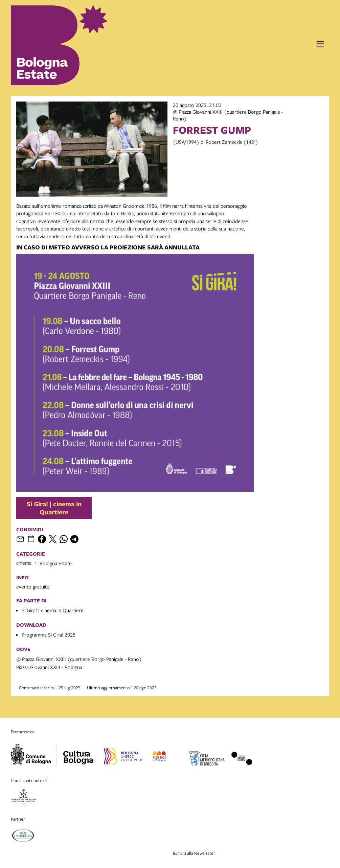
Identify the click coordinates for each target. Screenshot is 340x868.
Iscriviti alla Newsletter (194, 853)
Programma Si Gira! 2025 (49, 635)
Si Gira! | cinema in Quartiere (54, 508)
